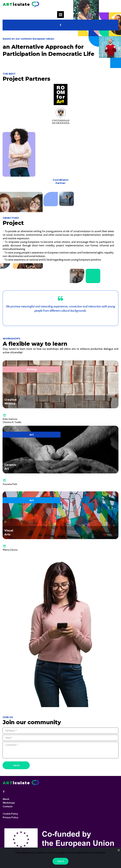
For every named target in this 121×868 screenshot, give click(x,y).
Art (7, 469)
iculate (16, 4)
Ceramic (10, 465)
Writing (10, 403)
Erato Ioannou (10, 419)
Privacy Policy (11, 817)
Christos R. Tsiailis (12, 422)
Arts (7, 534)
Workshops (9, 803)
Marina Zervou (10, 550)
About (6, 799)
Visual (9, 531)
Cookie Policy (10, 814)
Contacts (8, 806)
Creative (11, 400)
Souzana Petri (10, 484)
